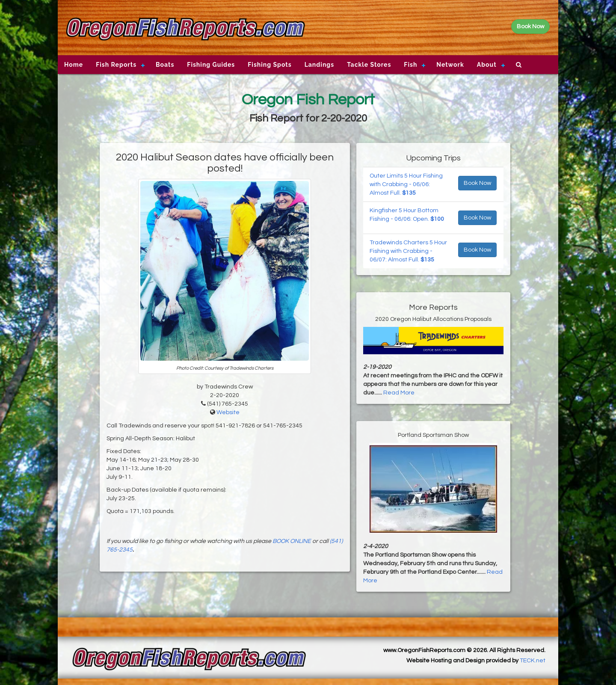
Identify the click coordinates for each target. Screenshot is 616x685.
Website (228, 412)
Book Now (477, 183)
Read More (399, 393)
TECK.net (533, 661)
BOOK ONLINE (292, 541)
